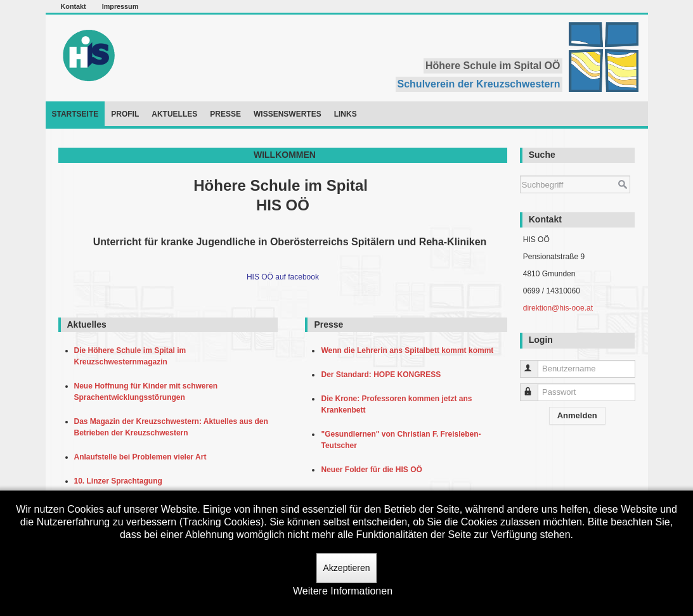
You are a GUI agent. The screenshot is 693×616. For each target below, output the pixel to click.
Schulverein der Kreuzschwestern (479, 84)
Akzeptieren (347, 568)
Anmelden (577, 415)
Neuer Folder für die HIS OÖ (373, 470)
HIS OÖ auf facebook (283, 277)
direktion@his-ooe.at (558, 308)
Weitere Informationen (343, 591)
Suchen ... (520, 170)
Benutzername (535, 363)
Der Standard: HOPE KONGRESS (383, 375)
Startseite (75, 114)
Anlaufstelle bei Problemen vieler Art (143, 457)
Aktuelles (174, 114)
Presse (225, 114)
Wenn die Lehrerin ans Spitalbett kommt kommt (409, 350)
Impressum (120, 6)
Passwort (535, 387)
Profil (125, 114)
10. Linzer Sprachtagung (120, 481)
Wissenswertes (288, 114)
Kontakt (74, 6)
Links (346, 114)
